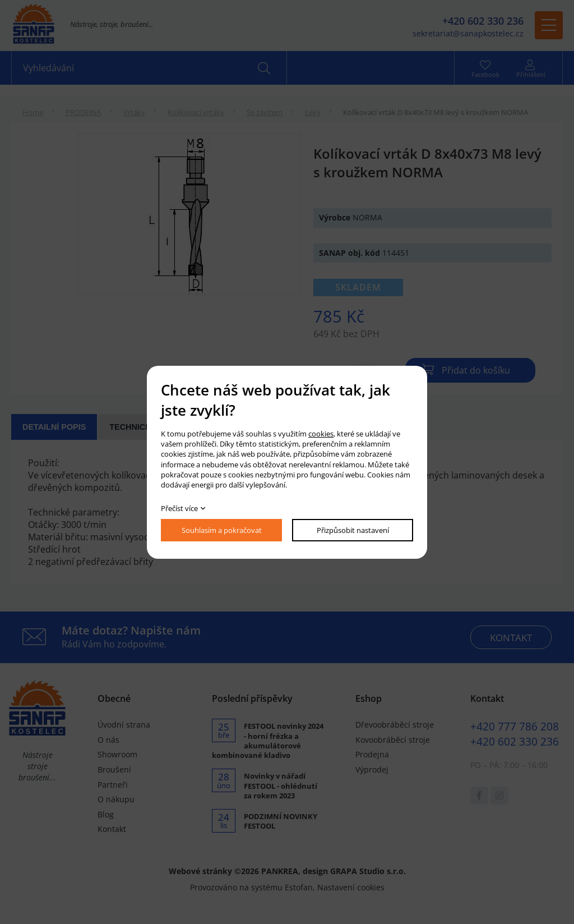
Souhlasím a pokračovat (222, 530)
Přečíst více (179, 508)
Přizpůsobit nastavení (353, 530)
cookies (321, 434)
